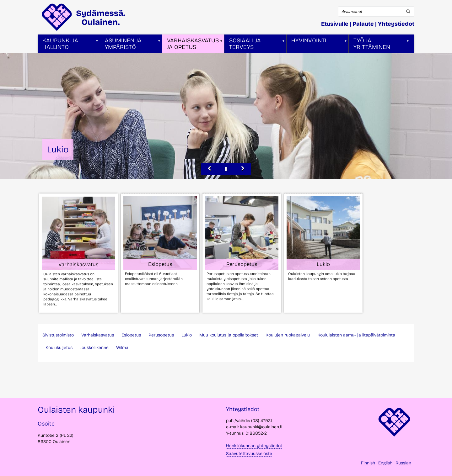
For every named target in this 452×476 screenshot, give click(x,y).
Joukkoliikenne (94, 348)
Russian (403, 463)
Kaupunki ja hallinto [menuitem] (68, 45)
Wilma (122, 348)
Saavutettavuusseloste (249, 454)
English (385, 463)
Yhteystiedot (396, 24)
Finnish (368, 463)
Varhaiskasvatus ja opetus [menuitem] (193, 45)
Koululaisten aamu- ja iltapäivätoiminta (356, 335)
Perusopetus (161, 335)
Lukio (187, 335)
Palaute (363, 24)
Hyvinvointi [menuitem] (317, 45)
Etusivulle (335, 24)
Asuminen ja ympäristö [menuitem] (131, 45)
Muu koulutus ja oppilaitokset (229, 335)
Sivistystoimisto (58, 335)
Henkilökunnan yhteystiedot (254, 446)
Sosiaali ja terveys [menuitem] (255, 45)
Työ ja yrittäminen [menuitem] (379, 45)
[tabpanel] (223, 253)
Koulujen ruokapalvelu (288, 335)
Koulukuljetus (59, 348)
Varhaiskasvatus (98, 335)
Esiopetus (131, 335)
